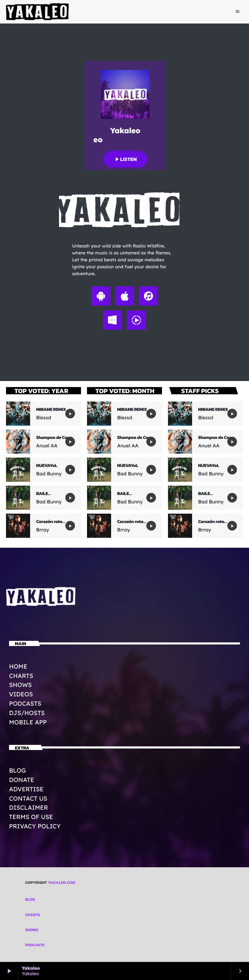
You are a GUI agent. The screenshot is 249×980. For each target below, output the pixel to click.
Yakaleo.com (62, 883)
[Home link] (38, 12)
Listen (125, 159)
